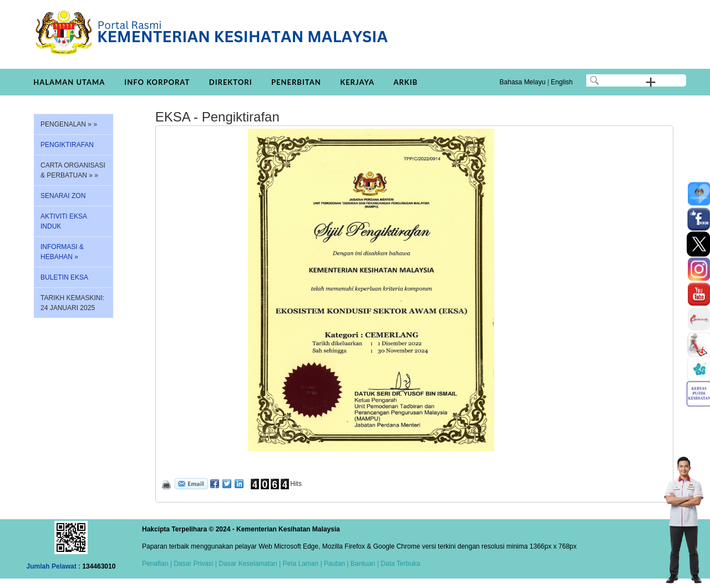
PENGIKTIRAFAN (67, 145)
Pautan (334, 564)
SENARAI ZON (63, 196)
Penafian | (157, 564)
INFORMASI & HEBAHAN (62, 252)
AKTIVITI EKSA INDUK (64, 221)
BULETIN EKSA (64, 277)
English (562, 82)
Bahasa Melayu (523, 82)
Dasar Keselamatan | (249, 564)
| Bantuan (360, 564)
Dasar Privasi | (194, 564)
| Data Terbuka (398, 564)
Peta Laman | (302, 564)
